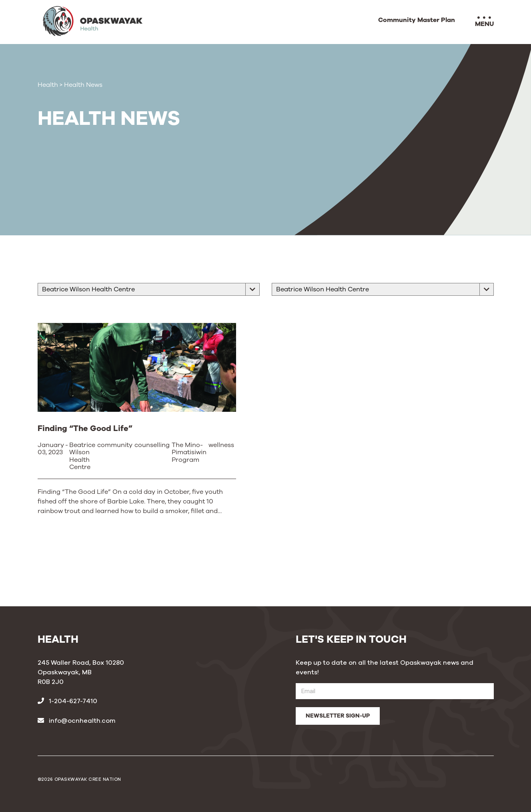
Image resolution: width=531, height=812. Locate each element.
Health (48, 85)
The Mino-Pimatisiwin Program (189, 453)
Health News (83, 85)
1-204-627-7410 (67, 701)
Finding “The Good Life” (85, 429)
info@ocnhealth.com (76, 721)
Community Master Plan (417, 20)
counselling (152, 445)
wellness (221, 445)
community (115, 445)
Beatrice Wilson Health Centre (82, 456)
